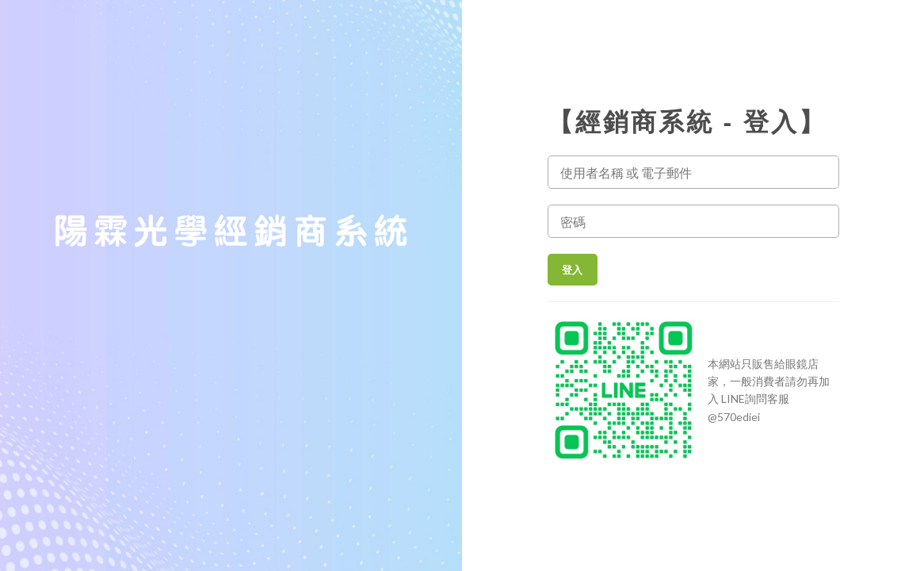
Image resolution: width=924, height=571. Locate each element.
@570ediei (734, 417)
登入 (574, 270)
